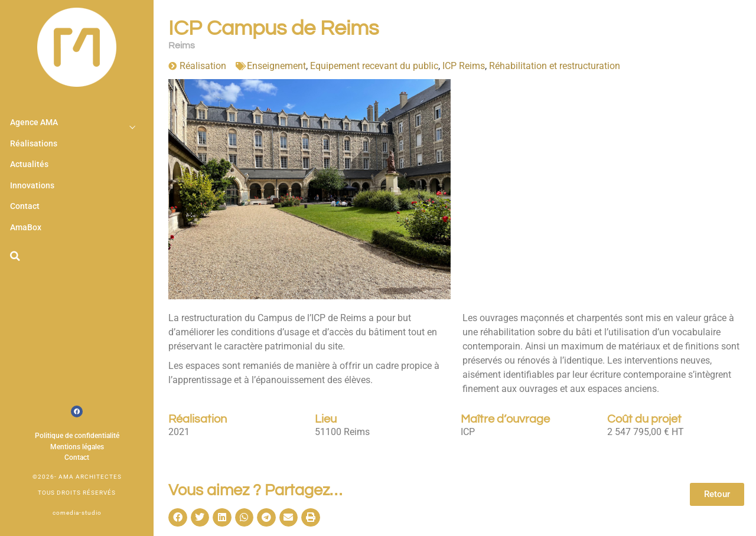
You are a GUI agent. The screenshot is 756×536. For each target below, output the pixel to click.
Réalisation (203, 66)
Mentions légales (77, 447)
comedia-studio (77, 513)
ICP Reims (464, 66)
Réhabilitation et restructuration (555, 66)
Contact (25, 206)
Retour (717, 494)
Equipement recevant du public (374, 66)
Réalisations (34, 144)
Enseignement (276, 66)
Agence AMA (34, 122)
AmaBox (26, 228)
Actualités (29, 164)
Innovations (32, 186)
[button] (15, 256)
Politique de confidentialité (77, 436)
